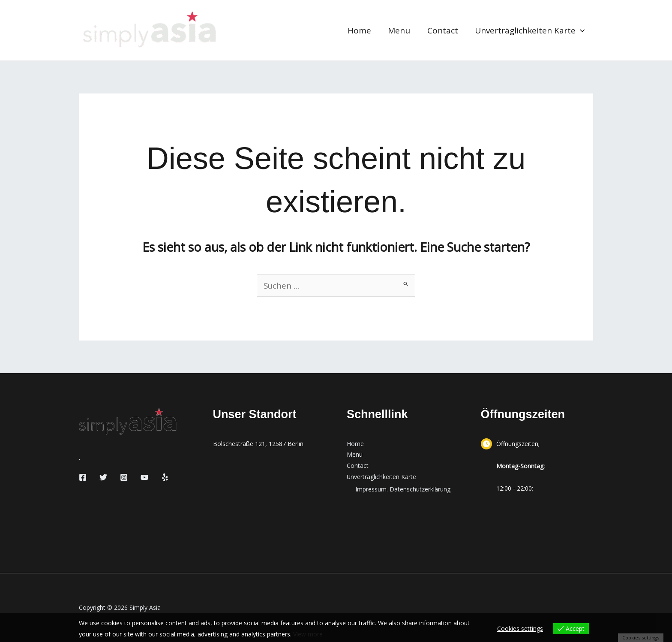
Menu (401, 30)
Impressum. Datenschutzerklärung (403, 490)
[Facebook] (83, 477)
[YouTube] (144, 477)
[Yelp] (165, 477)
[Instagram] (124, 477)
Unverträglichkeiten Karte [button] (530, 30)
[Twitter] (103, 477)
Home (361, 30)
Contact (444, 30)
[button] (580, 30)
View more (308, 634)
